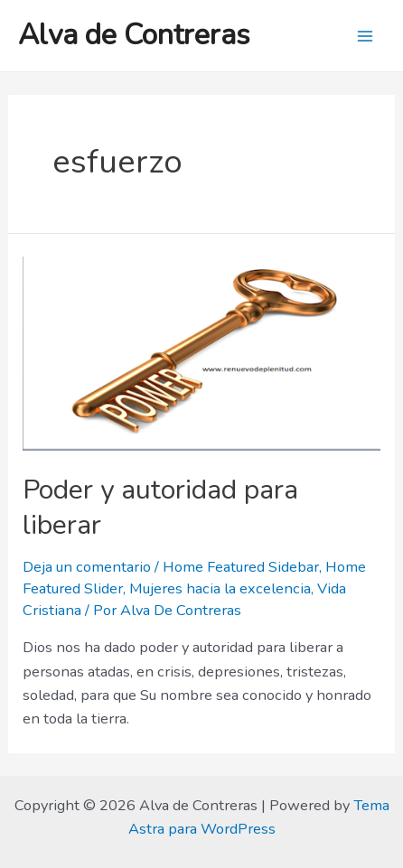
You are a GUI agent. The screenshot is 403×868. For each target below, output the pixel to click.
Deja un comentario (87, 567)
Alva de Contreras (134, 35)
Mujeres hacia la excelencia (220, 588)
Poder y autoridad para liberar (160, 508)
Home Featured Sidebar (241, 567)
